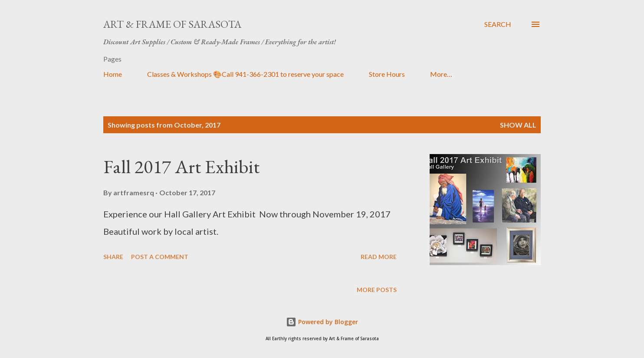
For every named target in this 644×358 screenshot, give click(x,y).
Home (113, 74)
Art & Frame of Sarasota (172, 24)
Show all (518, 125)
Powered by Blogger (322, 322)
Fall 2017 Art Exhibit (181, 166)
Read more (379, 257)
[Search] (498, 24)
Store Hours (387, 74)
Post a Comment (160, 257)
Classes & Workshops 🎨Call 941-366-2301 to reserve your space (245, 74)
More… (441, 74)
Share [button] (113, 257)
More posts (377, 290)
